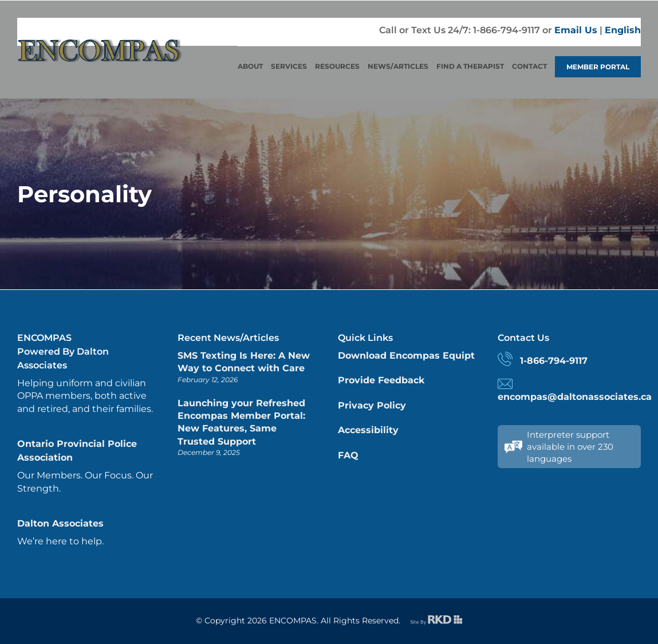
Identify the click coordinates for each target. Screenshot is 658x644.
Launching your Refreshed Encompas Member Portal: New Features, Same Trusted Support (241, 422)
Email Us (576, 30)
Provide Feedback (381, 380)
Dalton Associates (60, 523)
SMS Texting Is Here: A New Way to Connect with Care (244, 362)
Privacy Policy (372, 405)
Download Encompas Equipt (406, 356)
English (623, 30)
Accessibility (368, 430)
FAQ (348, 455)
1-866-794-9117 (554, 361)
